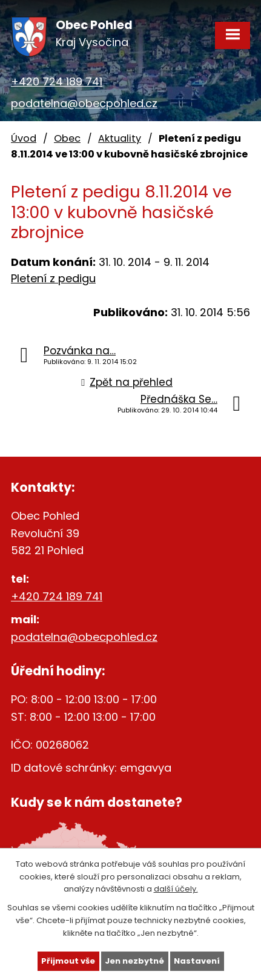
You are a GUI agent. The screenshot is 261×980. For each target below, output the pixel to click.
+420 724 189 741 (57, 81)
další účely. (176, 889)
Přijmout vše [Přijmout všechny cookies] (68, 961)
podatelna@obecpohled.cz (84, 103)
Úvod (24, 138)
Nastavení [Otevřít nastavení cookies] (197, 961)
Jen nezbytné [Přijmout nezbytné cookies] (134, 961)
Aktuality (120, 138)
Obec (67, 138)
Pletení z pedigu (53, 278)
